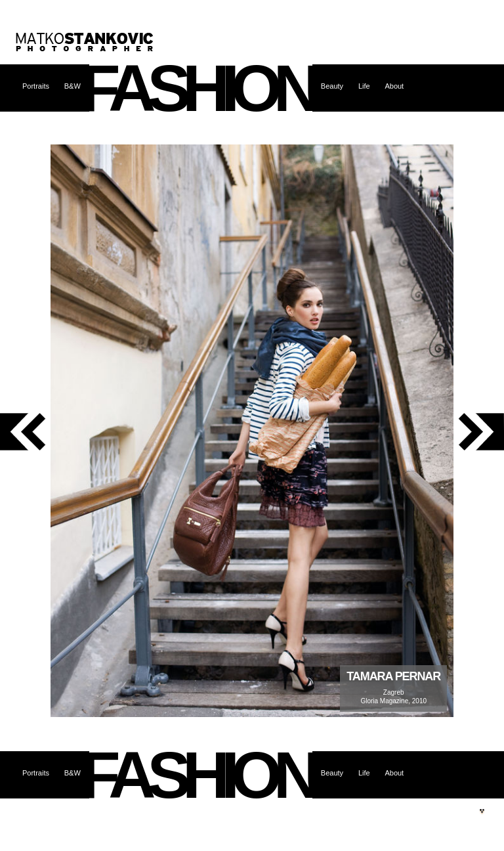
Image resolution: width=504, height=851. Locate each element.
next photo (479, 431)
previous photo (25, 431)
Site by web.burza (482, 812)
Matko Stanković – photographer (85, 42)
